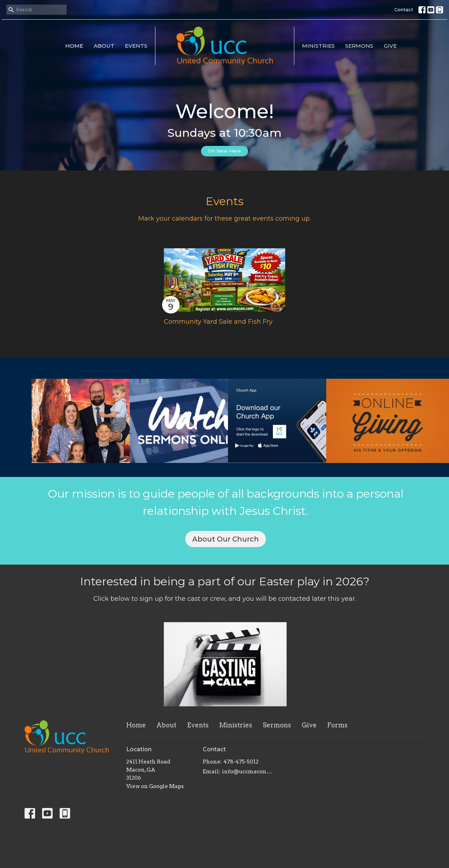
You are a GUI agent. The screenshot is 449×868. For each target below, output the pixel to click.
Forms (337, 725)
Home (74, 46)
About (104, 46)
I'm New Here (224, 151)
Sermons (359, 46)
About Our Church (226, 539)
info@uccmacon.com (247, 772)
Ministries (318, 46)
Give (390, 46)
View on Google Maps (155, 786)
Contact (404, 9)
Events (136, 46)
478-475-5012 (241, 762)
